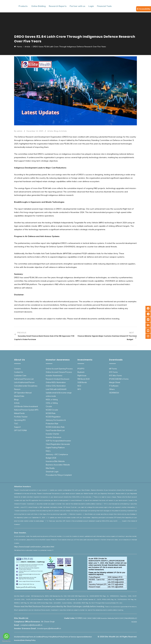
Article (50, 131)
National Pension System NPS (26, 410)
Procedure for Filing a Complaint (59, 475)
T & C (16, 424)
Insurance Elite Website (55, 461)
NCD (79, 386)
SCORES (79, 618)
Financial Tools (104, 6)
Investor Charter (52, 434)
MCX (117, 618)
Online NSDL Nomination (56, 382)
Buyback (81, 372)
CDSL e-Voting (52, 403)
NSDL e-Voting (52, 400)
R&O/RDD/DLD (131, 618)
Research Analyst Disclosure (58, 379)
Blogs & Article (60, 131)
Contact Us (19, 372)
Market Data (19, 396)
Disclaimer (18, 637)
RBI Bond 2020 (84, 379)
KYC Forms (113, 372)
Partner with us (77, 6)
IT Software (114, 386)
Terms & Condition (36, 637)
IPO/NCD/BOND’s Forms (119, 379)
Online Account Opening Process (59, 369)
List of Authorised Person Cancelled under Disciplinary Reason (26, 386)
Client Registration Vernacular (58, 444)
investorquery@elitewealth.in (49, 628)
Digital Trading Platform (55, 448)
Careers (17, 369)
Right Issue (82, 376)
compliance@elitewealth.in (31, 625)
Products (23, 6)
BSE (90, 618)
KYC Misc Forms (115, 376)
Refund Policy (58, 637)
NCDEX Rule (51, 413)
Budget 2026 (51, 458)
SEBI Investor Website (106, 618)
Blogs (16, 400)
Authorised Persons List (24, 379)
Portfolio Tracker (21, 417)
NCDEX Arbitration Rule (55, 427)
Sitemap (25, 637)
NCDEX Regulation (53, 417)
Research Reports (58, 6)
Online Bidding (38, 6)
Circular (49, 406)
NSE (85, 618)
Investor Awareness (54, 376)
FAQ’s (48, 451)
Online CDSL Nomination (56, 386)
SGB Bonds (82, 382)
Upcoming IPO (20, 420)
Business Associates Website (58, 465)
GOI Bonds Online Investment (26, 406)
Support (17, 427)
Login (91, 6)
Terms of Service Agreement (74, 637)
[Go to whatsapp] (6, 636)
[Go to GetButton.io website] (6, 641)
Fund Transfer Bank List (55, 430)
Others (112, 389)
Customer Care (20, 376)
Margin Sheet (115, 382)
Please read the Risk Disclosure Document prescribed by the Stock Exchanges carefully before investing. (59, 606)
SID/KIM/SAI (114, 393)
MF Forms (113, 369)
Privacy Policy (48, 637)
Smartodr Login (52, 472)
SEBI (94, 618)
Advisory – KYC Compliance (57, 454)
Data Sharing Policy (28, 640)
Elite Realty (50, 468)
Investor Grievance (54, 437)
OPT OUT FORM (20, 430)
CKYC (122, 618)
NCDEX (134, 622)
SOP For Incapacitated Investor (58, 441)
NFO (79, 389)
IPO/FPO (81, 369)
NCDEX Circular (52, 410)
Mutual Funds (19, 413)
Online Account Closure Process (59, 372)
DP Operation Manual (23, 393)
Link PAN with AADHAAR (56, 389)
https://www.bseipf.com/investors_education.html (34, 547)
